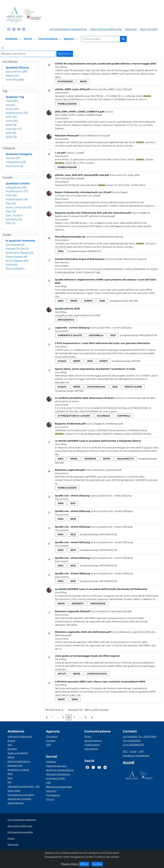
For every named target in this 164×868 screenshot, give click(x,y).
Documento (17, 72)
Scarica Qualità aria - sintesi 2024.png (112, 542)
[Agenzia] (71, 39)
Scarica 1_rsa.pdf (75, 153)
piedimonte (98, 604)
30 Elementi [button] (56, 711)
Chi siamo (52, 736)
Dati (11, 203)
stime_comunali (19, 207)
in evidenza (65, 81)
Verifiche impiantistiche (60, 770)
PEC (125, 751)
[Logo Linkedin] (24, 29)
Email (133, 751)
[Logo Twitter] (14, 29)
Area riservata (149, 29)
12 (87, 718)
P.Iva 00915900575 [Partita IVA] (133, 745)
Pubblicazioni (17, 191)
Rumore (12, 749)
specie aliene (133, 387)
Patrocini (51, 791)
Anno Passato (17, 261)
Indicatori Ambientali (20, 736)
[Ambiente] (14, 39)
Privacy (11, 838)
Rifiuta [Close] (85, 864)
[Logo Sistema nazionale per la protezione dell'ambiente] (33, 15)
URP (48, 745)
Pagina (12, 76)
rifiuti (62, 674)
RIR (9, 782)
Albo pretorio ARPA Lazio (106, 29)
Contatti (51, 741)
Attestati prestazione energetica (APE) (58, 776)
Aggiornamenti (93, 741)
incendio (14, 129)
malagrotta (125, 459)
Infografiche (16, 162)
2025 (11, 125)
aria (10, 105)
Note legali (13, 844)
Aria (10, 745)
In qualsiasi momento (20, 241)
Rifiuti (11, 757)
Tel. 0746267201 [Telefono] (132, 741)
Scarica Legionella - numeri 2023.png (111, 328)
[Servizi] (30, 39)
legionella (96, 335)
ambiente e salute (70, 335)
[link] (3, 48)
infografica (66, 320)
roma (12, 121)
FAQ (48, 783)
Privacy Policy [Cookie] (70, 864)
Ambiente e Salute (18, 770)
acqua (12, 109)
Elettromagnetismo (19, 761)
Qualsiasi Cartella (18, 183)
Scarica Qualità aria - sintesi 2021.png (111, 496)
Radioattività (15, 766)
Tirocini (50, 799)
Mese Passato (16, 257)
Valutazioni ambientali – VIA (24, 786)
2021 (11, 133)
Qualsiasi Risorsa (17, 68)
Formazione (53, 795)
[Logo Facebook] (9, 29)
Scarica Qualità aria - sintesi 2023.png (111, 527)
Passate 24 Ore (17, 249)
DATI (11, 195)
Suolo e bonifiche (18, 753)
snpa (75, 699)
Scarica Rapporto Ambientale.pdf (104, 424)
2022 (73, 566)
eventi (88, 301)
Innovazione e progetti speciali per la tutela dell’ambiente (21, 799)
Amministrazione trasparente (68, 29)
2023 (113, 335)
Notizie (13, 158)
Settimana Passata (20, 253)
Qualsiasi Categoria (19, 154)
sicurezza (104, 416)
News (88, 736)
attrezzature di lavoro (74, 416)
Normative (14, 166)
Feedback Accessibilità (136, 756)
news (12, 101)
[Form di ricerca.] (101, 39)
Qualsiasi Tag (15, 97)
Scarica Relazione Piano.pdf (94, 136)
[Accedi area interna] (129, 763)
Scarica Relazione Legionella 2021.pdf (111, 611)
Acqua (11, 741)
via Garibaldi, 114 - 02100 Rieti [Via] (140, 736)
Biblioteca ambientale (59, 787)
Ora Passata (15, 245)
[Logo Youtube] (19, 29)
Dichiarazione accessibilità (20, 832)
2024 (11, 117)
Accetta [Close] (98, 864)
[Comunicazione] (50, 39)
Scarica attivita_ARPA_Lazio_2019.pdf (111, 89)
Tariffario (51, 762)
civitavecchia (96, 387)
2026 (102, 301)
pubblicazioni (17, 113)
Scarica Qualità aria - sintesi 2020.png (112, 511)
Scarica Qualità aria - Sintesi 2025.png (112, 573)
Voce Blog (15, 80)
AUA (10, 778)
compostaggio (97, 674)
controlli (124, 416)
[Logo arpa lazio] (14, 15)
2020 (11, 137)
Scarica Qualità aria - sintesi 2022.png (111, 558)
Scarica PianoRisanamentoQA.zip (105, 237)
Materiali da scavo (56, 766)
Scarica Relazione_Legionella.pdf (103, 470)
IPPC (10, 774)
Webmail (131, 29)
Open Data (14, 791)
